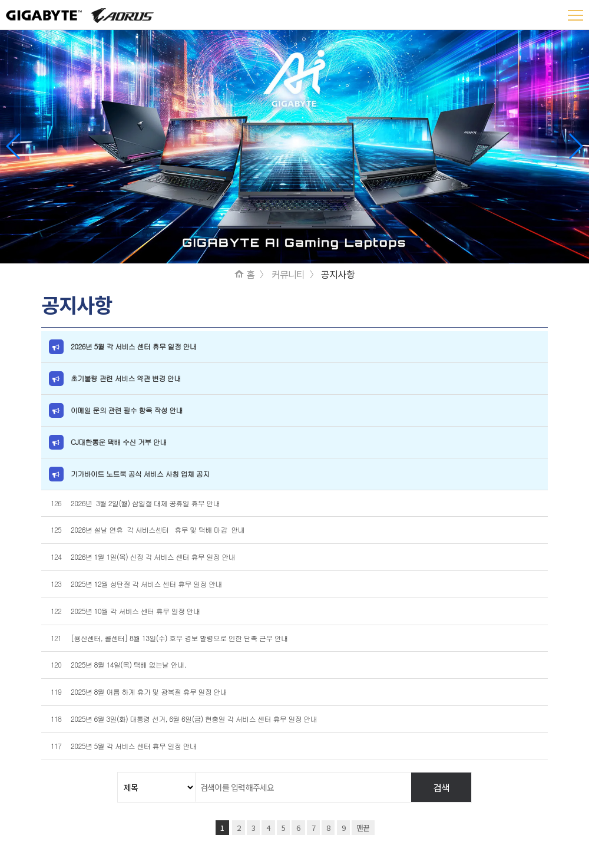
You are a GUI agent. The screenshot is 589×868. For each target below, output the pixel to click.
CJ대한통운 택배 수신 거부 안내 (119, 442)
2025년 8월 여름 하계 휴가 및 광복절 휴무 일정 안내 (149, 692)
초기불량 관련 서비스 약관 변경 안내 (126, 378)
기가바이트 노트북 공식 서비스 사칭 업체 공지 (140, 473)
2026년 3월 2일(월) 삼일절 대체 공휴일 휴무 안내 (145, 503)
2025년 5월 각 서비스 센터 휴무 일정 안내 (133, 746)
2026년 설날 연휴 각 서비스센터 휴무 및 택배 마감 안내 (158, 529)
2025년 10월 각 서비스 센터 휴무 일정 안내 (136, 611)
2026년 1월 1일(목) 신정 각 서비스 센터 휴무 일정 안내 (154, 557)
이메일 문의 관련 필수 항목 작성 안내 (127, 410)
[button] (575, 146)
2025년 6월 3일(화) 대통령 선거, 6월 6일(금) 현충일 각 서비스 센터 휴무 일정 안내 (194, 719)
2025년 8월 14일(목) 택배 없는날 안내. (128, 664)
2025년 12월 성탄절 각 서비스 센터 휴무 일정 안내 (147, 584)
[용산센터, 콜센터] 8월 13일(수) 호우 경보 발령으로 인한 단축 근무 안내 (179, 638)
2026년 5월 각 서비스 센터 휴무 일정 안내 (133, 346)
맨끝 (363, 828)
